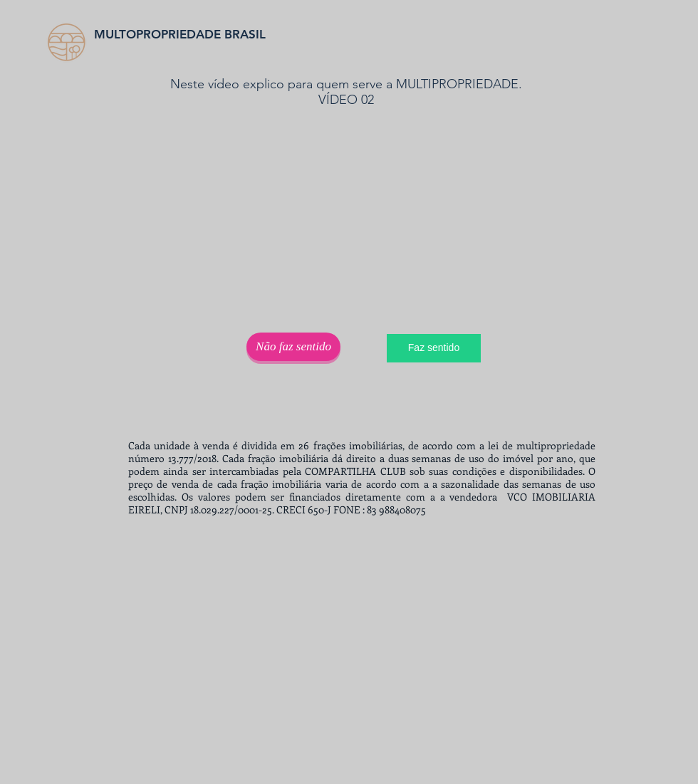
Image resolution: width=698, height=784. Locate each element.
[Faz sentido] (434, 348)
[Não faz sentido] (293, 347)
